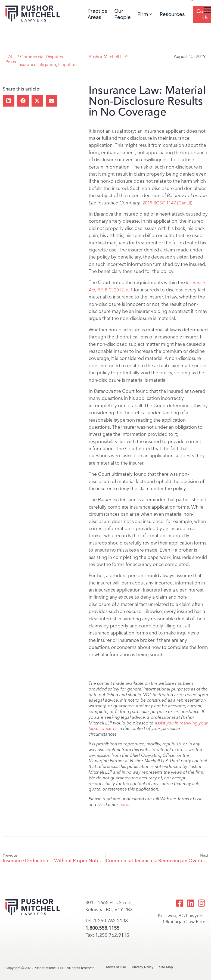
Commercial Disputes (41, 57)
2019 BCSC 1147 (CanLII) (167, 203)
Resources (172, 14)
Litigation (67, 65)
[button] (9, 101)
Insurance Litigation (37, 65)
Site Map (166, 967)
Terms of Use (116, 967)
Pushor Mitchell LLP (108, 57)
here (124, 805)
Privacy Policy (142, 967)
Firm (145, 14)
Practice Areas (97, 14)
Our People (122, 14)
